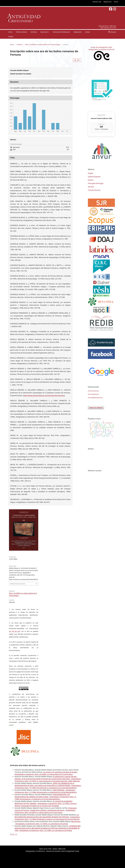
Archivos (34, 32)
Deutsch (91, 187)
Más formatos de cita (18, 584)
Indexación (78, 32)
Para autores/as (93, 394)
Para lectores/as (93, 391)
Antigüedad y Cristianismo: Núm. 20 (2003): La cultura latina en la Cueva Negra (44, 774)
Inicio (10, 32)
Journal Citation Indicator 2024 (101, 118)
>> (16, 834)
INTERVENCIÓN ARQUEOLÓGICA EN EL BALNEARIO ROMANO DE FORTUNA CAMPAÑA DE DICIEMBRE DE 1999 (48, 828)
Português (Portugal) (96, 183)
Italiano (91, 180)
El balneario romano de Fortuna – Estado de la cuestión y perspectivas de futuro (46, 809)
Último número (21, 32)
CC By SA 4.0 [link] (15, 631)
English (91, 173)
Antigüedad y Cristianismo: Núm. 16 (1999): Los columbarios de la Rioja (42, 824)
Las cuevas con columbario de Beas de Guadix (60, 772)
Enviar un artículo (96, 408)
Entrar (116, 2)
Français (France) (94, 190)
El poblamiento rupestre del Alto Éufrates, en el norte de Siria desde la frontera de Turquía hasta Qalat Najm (46, 778)
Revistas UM (97, 2)
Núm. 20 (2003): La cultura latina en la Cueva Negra (43, 44)
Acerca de (44, 32)
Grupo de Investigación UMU (101, 47)
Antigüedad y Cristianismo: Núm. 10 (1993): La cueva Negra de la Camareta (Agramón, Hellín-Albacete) (48, 780)
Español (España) (94, 177)
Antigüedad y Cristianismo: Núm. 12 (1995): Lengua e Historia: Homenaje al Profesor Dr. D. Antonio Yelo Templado (46, 805)
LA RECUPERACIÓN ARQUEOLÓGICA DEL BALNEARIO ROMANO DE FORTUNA (47, 816)
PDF (78, 60)
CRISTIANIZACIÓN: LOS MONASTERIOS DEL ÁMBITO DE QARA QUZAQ (42, 796)
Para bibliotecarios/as (95, 398)
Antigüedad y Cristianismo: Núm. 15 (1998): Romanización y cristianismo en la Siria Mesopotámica (48, 787)
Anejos (11, 36)
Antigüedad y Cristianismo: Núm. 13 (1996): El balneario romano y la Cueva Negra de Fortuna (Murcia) (47, 818)
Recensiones (76, 821)
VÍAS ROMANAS (59, 790)
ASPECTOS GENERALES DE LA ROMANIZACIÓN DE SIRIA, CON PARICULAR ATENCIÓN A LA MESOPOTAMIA (44, 784)
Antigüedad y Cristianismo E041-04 (101, 49)
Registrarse (108, 2)
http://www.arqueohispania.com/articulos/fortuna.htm (44, 395)
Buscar (113, 32)
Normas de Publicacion (61, 32)
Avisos (88, 32)
